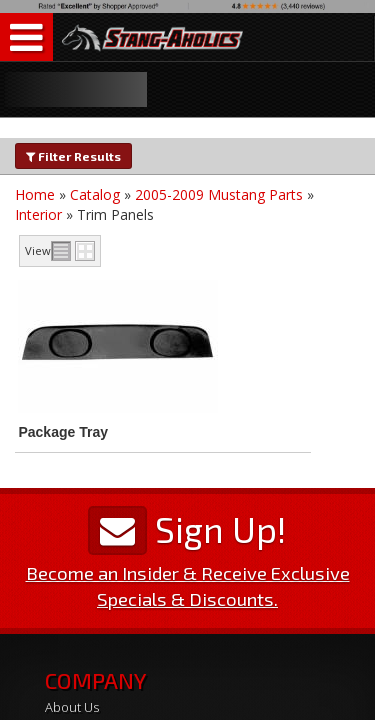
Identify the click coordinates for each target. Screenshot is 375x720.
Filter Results (73, 156)
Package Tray (63, 432)
